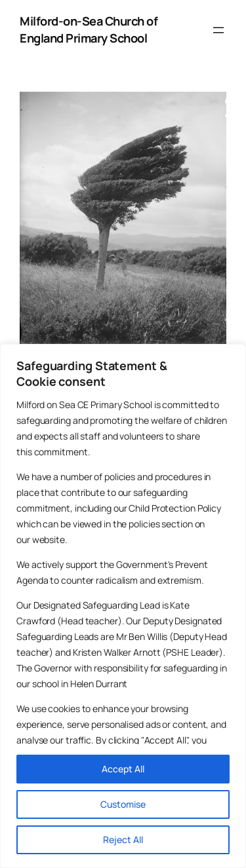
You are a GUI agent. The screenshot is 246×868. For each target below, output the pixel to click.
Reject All (123, 840)
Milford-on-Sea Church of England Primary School (89, 29)
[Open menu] (218, 30)
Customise (123, 804)
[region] (123, 606)
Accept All (123, 769)
